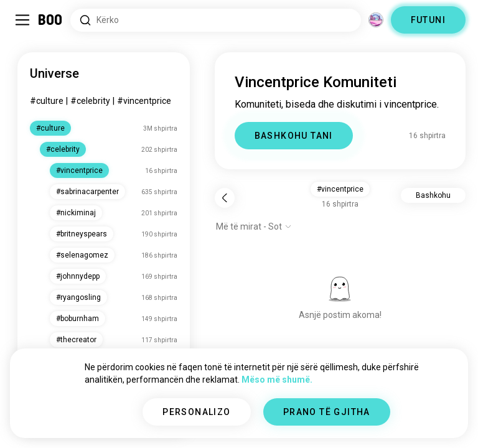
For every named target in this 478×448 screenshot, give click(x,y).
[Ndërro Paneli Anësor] (22, 20)
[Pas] (225, 198)
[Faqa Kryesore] (51, 20)
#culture (47, 101)
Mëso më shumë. (277, 380)
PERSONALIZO (196, 412)
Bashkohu (433, 195)
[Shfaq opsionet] (254, 226)
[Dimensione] (376, 20)
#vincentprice (144, 101)
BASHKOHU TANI (294, 136)
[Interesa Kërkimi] (216, 20)
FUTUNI (428, 20)
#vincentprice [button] (340, 189)
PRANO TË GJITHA (327, 412)
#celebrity (90, 101)
